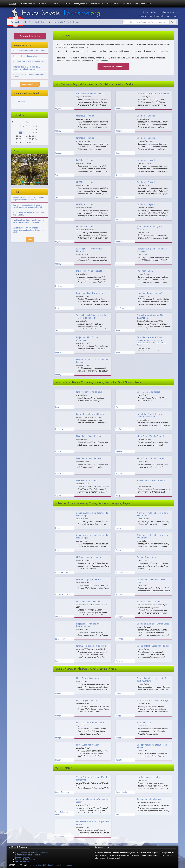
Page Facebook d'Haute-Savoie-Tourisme (32, 853)
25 (17, 142)
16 (33, 136)
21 (27, 139)
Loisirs (66, 4)
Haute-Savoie (61, 13)
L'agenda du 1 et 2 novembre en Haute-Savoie (29, 76)
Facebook (21, 101)
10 (36, 133)
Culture (54, 4)
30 (33, 142)
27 (23, 142)
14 (27, 136)
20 (23, 139)
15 (30, 136)
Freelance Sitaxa (36, 865)
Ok (173, 22)
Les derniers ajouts (23, 857)
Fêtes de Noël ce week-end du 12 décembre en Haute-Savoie (27, 68)
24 (36, 139)
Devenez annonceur (67, 865)
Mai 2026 (30, 122)
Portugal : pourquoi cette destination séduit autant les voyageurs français (28, 206)
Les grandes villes (143, 4)
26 (20, 142)
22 (30, 139)
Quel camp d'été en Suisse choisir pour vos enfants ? (29, 214)
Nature (43, 4)
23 (33, 139)
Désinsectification (22, 861)
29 (30, 142)
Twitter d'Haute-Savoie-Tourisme (28, 855)
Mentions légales (51, 865)
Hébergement (81, 4)
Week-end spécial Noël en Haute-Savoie (29, 61)
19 (20, 139)
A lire (30, 240)
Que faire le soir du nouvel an (25, 56)
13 (23, 136)
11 (17, 136)
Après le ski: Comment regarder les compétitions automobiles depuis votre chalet (29, 230)
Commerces (113, 4)
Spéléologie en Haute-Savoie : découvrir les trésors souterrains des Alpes (30, 221)
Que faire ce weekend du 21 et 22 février (30, 51)
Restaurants (97, 4)
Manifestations (28, 4)
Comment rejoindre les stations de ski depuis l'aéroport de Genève (29, 199)
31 (36, 142)
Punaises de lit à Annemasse (27, 859)
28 (27, 142)
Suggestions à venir (30, 84)
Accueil (13, 4)
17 (36, 136)
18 (17, 139)
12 (20, 136)
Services (127, 4)
